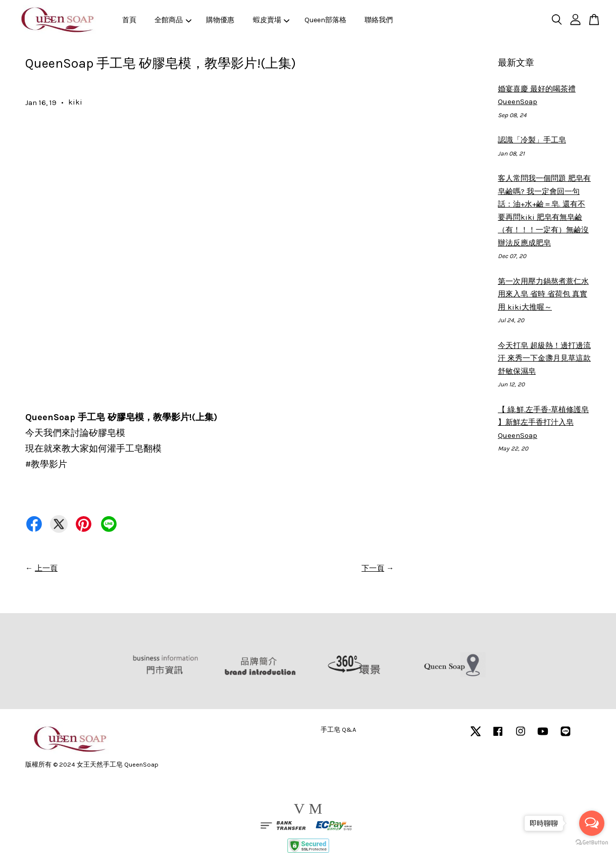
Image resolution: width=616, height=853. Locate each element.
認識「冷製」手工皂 (532, 140)
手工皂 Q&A (338, 730)
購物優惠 (220, 20)
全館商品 (173, 20)
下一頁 (373, 568)
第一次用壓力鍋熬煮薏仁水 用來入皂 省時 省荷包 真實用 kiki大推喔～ (543, 294)
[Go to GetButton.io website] (592, 843)
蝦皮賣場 (271, 20)
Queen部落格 (325, 20)
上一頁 (46, 568)
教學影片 (46, 464)
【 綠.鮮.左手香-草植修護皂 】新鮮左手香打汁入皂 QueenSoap (543, 422)
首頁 (129, 20)
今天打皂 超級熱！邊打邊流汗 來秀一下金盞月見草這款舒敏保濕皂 (544, 358)
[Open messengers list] (592, 823)
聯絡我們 (379, 20)
